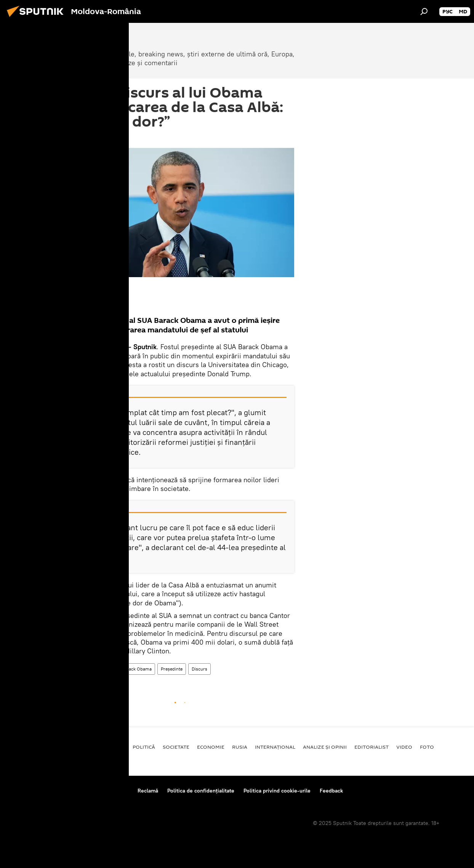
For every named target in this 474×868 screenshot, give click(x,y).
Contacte (118, 791)
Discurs (199, 669)
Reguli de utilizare (75, 791)
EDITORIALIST (372, 747)
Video (404, 747)
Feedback (331, 791)
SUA (108, 669)
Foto (427, 747)
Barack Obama (137, 669)
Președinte (172, 669)
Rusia (240, 747)
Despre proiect (26, 791)
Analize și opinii (325, 747)
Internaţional (82, 669)
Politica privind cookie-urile (277, 791)
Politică (144, 747)
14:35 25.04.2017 (86, 138)
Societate (176, 747)
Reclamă (148, 791)
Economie (211, 747)
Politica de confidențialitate (201, 791)
